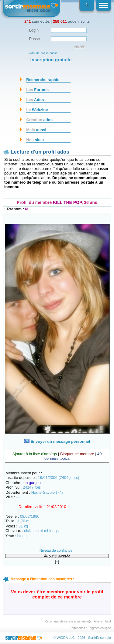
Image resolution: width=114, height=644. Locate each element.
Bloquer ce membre (77, 454)
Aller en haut (102, 621)
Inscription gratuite (51, 60)
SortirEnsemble (100, 638)
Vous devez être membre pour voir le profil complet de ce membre (57, 594)
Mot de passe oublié (44, 53)
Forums (37, 90)
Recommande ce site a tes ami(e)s (68, 621)
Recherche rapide (43, 80)
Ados (35, 100)
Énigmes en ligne (99, 628)
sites (35, 140)
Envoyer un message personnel (57, 441)
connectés (37, 21)
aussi (36, 130)
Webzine (37, 110)
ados (39, 120)
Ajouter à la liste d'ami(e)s (35, 454)
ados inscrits (71, 21)
